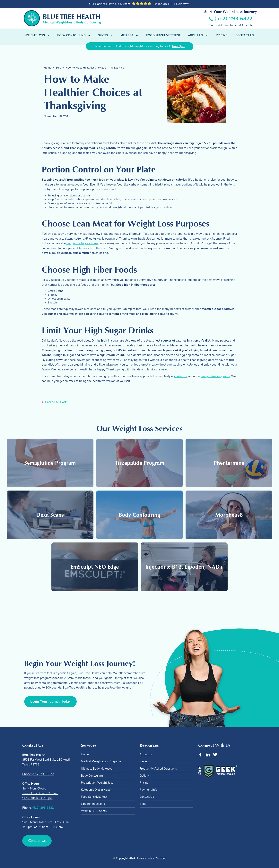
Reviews (145, 761)
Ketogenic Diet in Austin (97, 790)
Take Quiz (178, 46)
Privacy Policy (146, 858)
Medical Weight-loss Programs (101, 761)
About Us (146, 754)
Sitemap (161, 858)
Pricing (222, 35)
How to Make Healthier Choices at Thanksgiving (95, 68)
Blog (58, 68)
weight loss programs (216, 376)
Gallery (144, 776)
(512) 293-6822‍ (43, 808)
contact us (181, 376)
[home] (62, 18)
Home (48, 68)
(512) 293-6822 (234, 19)
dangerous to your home (82, 243)
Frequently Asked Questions (158, 769)
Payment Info (148, 790)
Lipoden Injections (93, 804)
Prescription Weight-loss (97, 783)
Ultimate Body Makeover (97, 769)
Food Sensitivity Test (163, 35)
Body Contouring (92, 776)
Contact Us (245, 35)
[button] (37, 35)
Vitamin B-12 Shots (94, 811)
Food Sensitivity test (94, 797)
